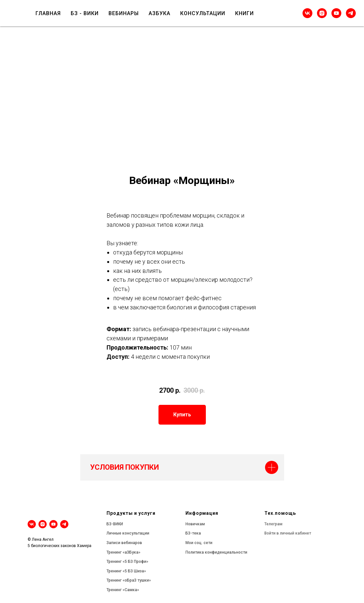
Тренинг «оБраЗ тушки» (129, 580)
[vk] (307, 13)
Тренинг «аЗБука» (123, 552)
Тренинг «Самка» (123, 590)
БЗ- (110, 524)
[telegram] (351, 13)
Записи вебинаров (124, 543)
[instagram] (322, 13)
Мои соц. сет (198, 543)
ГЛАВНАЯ (48, 13)
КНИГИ (244, 13)
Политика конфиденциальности (216, 552)
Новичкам (195, 524)
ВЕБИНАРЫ (124, 13)
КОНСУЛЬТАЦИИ (203, 13)
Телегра (272, 524)
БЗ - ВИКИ (85, 13)
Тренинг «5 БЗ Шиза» (126, 571)
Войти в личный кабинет (288, 533)
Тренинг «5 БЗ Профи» (127, 562)
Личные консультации (128, 533)
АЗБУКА (159, 13)
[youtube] (336, 13)
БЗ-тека (193, 533)
